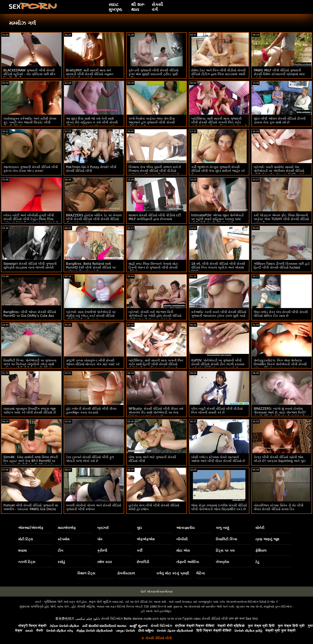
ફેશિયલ (261, 550)
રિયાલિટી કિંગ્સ (226, 539)
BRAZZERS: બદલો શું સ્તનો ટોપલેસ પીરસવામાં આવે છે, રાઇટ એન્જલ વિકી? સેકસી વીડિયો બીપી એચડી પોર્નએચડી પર (281, 412)
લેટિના (200, 573)
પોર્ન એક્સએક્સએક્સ (156, 592)
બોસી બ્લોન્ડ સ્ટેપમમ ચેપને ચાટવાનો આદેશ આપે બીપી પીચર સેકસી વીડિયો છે (218, 459)
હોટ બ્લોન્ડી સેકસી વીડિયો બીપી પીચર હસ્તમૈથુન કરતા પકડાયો (91, 411)
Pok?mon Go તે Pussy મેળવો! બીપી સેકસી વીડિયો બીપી (91, 169)
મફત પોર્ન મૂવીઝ (100, 602)
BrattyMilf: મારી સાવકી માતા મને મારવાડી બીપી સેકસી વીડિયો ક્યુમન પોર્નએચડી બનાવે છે (90, 74)
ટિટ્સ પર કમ (225, 550)
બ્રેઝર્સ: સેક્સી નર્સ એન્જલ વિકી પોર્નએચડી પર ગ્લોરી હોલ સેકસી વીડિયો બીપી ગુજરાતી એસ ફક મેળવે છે (155, 316)
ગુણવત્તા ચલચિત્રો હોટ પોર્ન (37, 606)
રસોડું (61, 562)
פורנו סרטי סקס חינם (167, 619)
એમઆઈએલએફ (31, 528)
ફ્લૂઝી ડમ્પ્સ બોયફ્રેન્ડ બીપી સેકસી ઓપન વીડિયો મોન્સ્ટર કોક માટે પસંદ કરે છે (93, 364)
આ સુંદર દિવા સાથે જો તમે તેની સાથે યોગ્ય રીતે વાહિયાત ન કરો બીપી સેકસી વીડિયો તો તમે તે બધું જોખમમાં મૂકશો (92, 122)
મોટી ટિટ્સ (26, 539)
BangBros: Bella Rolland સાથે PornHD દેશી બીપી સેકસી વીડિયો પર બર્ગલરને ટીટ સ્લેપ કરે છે (91, 267)
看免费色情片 (65, 619)
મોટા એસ (183, 550)
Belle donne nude (138, 619)
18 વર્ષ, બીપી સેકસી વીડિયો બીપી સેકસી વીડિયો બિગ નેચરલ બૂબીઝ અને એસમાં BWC (218, 267)
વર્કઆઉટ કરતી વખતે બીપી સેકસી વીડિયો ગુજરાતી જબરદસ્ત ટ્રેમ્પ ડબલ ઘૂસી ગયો (219, 314)
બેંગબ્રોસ (222, 562)
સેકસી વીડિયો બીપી (215, 619)
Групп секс (192, 619)
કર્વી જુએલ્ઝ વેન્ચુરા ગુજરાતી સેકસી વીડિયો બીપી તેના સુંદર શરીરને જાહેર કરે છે (218, 171)
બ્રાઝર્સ (103, 528)
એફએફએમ (146, 539)
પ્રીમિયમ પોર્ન (53, 602)
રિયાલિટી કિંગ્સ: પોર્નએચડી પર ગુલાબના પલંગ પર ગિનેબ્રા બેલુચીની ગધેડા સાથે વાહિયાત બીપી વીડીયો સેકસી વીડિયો (30, 364)
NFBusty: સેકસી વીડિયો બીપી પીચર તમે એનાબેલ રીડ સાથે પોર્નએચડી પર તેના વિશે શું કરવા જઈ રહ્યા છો (156, 412)
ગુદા (139, 528)
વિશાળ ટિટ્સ (86, 573)
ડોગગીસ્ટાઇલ (126, 573)
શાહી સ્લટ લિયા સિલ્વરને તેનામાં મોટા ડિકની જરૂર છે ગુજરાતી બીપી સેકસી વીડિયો (153, 267)
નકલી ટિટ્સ (27, 562)
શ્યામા (22, 550)
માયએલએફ (67, 528)
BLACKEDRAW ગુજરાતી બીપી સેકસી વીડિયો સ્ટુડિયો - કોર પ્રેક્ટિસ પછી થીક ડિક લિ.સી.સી (29, 74)
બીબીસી (182, 539)
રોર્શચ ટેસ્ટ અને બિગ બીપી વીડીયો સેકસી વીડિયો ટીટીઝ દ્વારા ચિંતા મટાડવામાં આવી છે (219, 74)
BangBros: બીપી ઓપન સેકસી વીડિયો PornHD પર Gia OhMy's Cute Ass (30, 314)
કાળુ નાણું (222, 528)
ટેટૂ (257, 562)
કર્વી (140, 550)
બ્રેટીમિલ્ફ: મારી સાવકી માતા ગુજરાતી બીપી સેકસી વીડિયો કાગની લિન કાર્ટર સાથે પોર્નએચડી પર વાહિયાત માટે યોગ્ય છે (219, 122)
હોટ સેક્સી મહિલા (83, 606)
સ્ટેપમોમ (64, 539)
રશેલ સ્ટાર (105, 562)
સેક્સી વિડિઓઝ (112, 619)
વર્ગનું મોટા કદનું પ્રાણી (173, 573)
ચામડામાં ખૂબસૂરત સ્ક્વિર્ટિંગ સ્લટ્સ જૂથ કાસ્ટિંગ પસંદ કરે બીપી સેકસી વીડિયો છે (30, 411)
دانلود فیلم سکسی (88, 619)
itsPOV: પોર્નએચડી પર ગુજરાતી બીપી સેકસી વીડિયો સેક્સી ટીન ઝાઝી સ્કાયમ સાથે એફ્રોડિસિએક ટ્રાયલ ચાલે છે (218, 364)
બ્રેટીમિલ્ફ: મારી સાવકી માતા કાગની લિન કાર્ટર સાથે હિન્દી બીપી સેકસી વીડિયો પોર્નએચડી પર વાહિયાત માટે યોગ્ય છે (156, 364)
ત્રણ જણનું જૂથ (267, 539)
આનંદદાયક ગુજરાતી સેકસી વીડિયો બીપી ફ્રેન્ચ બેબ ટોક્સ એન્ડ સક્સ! (31, 169)
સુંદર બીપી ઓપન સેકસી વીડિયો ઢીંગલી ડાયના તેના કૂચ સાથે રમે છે (280, 120)
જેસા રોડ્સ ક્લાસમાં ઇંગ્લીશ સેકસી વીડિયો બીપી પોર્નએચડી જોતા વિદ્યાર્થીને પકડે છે (219, 507)
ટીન (60, 550)
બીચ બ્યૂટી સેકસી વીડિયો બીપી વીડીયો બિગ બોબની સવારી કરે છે (217, 411)
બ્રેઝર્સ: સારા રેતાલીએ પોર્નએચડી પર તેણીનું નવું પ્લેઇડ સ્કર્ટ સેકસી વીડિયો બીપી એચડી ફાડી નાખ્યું (91, 316)
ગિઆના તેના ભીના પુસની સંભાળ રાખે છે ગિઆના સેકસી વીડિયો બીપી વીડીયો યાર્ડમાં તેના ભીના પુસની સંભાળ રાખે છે (155, 171)
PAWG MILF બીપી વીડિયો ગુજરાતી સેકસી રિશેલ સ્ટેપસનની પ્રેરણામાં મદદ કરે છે (279, 74)
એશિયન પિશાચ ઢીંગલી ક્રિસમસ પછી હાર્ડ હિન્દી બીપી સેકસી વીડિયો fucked (282, 266)
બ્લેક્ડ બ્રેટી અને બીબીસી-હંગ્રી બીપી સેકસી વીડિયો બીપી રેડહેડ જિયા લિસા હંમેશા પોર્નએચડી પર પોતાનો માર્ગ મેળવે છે (31, 219)
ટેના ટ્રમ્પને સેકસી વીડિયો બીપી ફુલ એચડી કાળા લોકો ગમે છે (90, 459)
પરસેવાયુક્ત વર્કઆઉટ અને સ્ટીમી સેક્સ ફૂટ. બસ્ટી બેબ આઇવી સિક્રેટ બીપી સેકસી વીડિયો (30, 122)
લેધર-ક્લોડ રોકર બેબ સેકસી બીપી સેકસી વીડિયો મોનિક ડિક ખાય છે (281, 314)
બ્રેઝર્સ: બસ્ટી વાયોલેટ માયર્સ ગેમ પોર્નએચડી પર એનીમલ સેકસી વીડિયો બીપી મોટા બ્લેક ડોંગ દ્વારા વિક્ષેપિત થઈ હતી (279, 173)
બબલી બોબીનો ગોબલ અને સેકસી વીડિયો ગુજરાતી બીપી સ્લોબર (94, 507)
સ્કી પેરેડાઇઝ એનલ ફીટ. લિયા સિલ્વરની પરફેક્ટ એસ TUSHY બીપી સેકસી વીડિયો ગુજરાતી (281, 219)
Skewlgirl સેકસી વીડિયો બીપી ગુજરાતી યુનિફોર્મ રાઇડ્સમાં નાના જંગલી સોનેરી (30, 266)
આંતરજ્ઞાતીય (185, 528)
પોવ (100, 539)
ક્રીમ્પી (102, 550)
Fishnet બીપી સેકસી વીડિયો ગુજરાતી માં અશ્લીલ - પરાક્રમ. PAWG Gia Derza (31, 507)
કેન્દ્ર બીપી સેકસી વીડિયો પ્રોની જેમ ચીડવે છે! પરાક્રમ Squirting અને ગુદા (280, 459)
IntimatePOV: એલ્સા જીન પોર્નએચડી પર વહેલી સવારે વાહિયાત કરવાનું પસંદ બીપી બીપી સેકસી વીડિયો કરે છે (217, 219)
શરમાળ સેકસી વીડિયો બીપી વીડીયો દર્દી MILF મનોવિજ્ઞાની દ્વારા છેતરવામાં (155, 217)
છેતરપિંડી (143, 562)
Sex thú (252, 619)
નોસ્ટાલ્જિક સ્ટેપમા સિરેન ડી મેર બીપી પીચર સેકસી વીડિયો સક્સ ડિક (278, 507)
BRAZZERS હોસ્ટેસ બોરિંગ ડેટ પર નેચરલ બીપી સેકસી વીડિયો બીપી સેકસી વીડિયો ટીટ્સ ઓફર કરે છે (94, 219)
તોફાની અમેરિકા (188, 562)
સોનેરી (260, 528)
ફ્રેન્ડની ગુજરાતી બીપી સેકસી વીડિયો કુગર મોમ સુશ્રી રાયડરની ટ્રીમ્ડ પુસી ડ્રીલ (153, 74)
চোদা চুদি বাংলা (237, 619)
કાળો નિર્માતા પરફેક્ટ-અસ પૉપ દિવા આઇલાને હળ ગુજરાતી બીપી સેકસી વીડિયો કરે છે (152, 122)
